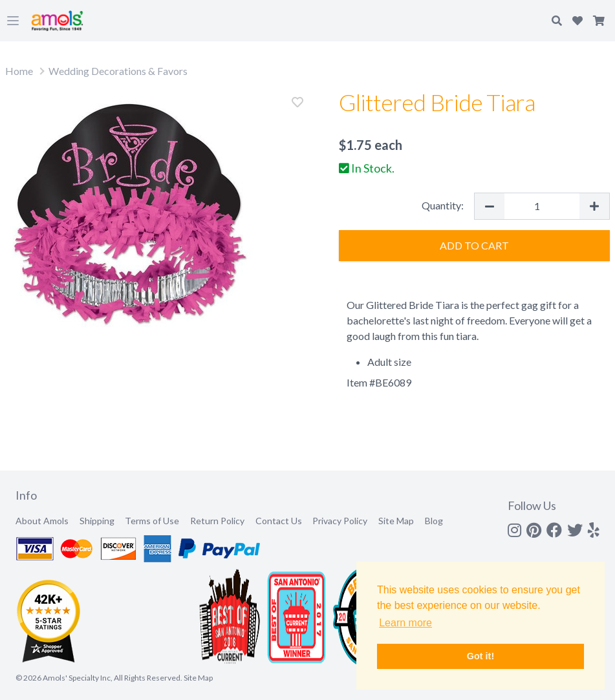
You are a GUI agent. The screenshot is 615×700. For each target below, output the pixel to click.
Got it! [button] (480, 656)
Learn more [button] (405, 623)
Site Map (396, 521)
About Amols (42, 521)
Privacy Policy (340, 521)
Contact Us (279, 521)
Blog (434, 521)
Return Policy (217, 521)
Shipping (97, 521)
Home (19, 71)
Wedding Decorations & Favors (118, 71)
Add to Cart (474, 245)
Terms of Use (152, 521)
